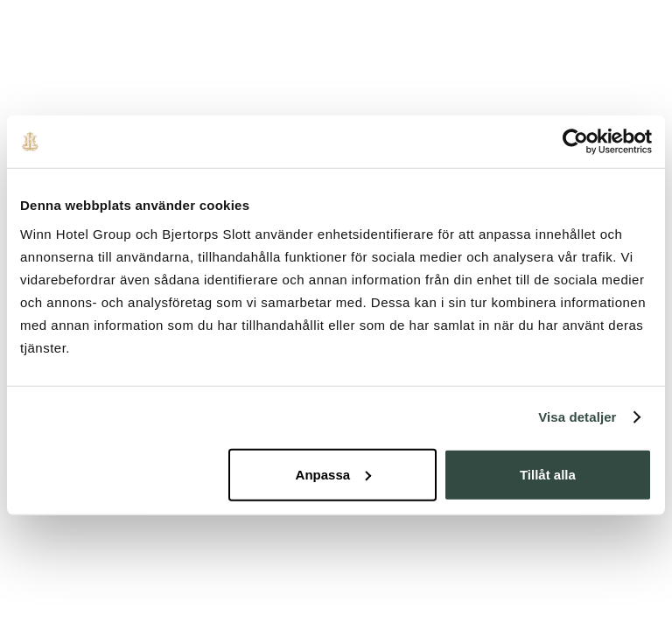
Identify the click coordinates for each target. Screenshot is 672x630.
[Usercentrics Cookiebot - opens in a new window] (575, 142)
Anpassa (334, 474)
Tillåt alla (548, 474)
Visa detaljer (577, 417)
